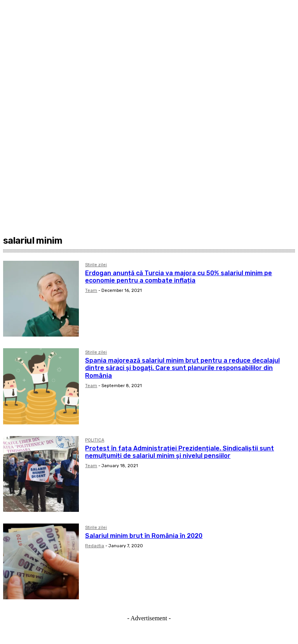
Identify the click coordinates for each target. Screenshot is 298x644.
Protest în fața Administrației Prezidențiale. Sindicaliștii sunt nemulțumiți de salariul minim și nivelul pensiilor (179, 452)
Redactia (95, 546)
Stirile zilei (96, 265)
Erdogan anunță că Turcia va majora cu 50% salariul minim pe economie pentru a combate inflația (179, 277)
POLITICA (95, 440)
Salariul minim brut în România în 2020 (144, 536)
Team (91, 291)
